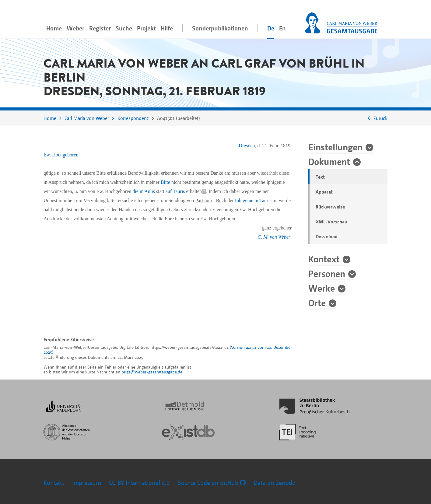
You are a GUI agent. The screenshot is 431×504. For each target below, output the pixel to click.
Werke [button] (322, 288)
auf (175, 191)
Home (54, 28)
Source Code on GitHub (212, 483)
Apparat (324, 192)
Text (320, 177)
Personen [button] (327, 273)
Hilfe (167, 28)
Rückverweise (330, 207)
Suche (124, 28)
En (282, 28)
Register (100, 28)
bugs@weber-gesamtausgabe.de (152, 372)
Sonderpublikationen (220, 28)
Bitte (165, 182)
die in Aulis (144, 191)
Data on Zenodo (275, 483)
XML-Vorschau (331, 222)
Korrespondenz (133, 118)
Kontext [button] (324, 259)
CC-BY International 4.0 (139, 483)
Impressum (87, 483)
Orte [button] (317, 303)
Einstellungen (335, 147)
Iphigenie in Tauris (253, 200)
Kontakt (54, 483)
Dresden (247, 146)
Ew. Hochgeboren (61, 155)
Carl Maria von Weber (87, 118)
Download (327, 236)
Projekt (146, 28)
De (271, 28)
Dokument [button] (329, 161)
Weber (75, 28)
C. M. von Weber (274, 237)
